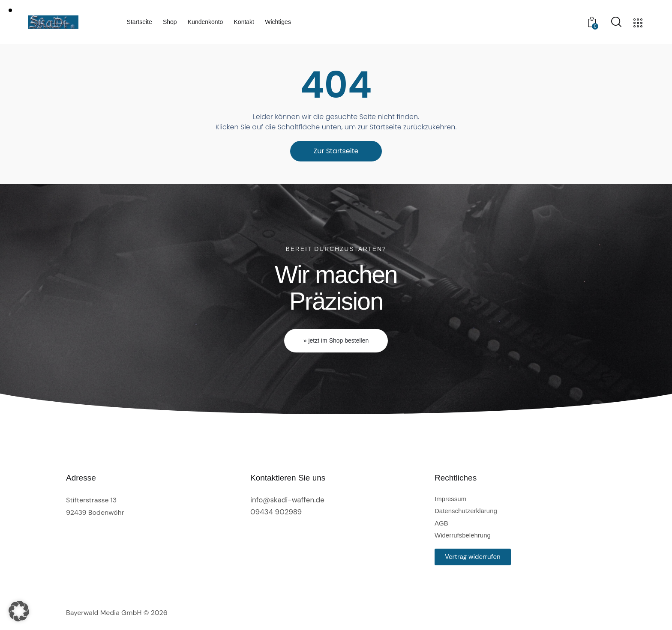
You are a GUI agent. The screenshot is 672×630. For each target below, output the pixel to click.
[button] (19, 611)
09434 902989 (276, 512)
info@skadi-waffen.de (287, 500)
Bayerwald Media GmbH (104, 613)
